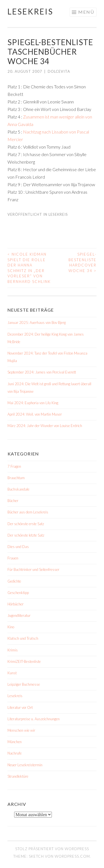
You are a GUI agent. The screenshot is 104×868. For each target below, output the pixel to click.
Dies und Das (18, 547)
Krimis (13, 650)
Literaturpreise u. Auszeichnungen (34, 719)
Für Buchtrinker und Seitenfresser (33, 569)
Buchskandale (18, 489)
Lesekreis (30, 11)
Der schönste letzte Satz (26, 535)
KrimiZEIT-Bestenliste (24, 661)
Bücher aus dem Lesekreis (28, 512)
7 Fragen (14, 466)
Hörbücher (16, 604)
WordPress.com (72, 856)
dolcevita (59, 71)
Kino (11, 627)
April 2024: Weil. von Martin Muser (35, 414)
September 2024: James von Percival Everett (42, 372)
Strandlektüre (18, 776)
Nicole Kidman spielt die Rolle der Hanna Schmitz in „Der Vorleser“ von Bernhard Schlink (29, 268)
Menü (86, 12)
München (15, 742)
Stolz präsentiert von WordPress (52, 849)
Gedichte (14, 581)
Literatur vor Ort (20, 707)
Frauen (13, 558)
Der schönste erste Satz (26, 524)
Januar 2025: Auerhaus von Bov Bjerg (37, 323)
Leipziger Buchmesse (24, 684)
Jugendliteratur (19, 615)
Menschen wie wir (21, 730)
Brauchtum (16, 478)
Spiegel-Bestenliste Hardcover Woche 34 (83, 262)
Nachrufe (15, 753)
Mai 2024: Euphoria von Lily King (33, 403)
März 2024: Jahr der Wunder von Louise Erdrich (45, 426)
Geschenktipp (18, 593)
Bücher (13, 501)
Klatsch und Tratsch (23, 638)
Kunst (12, 673)
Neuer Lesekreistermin (25, 765)
